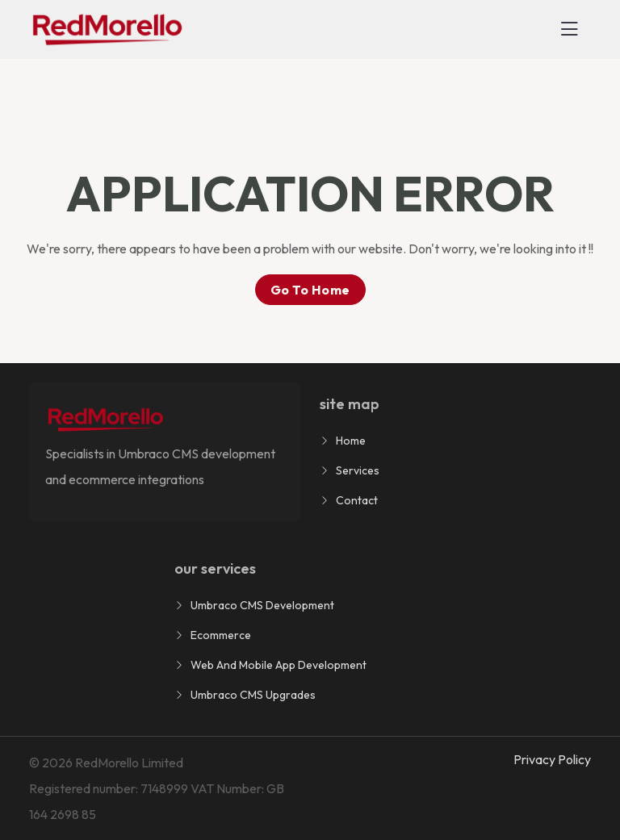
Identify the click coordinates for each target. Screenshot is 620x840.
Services (358, 470)
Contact (357, 500)
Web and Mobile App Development (279, 665)
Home (351, 441)
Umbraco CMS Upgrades (253, 695)
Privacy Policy (552, 759)
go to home (310, 290)
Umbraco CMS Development (262, 605)
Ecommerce (221, 635)
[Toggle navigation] (569, 29)
